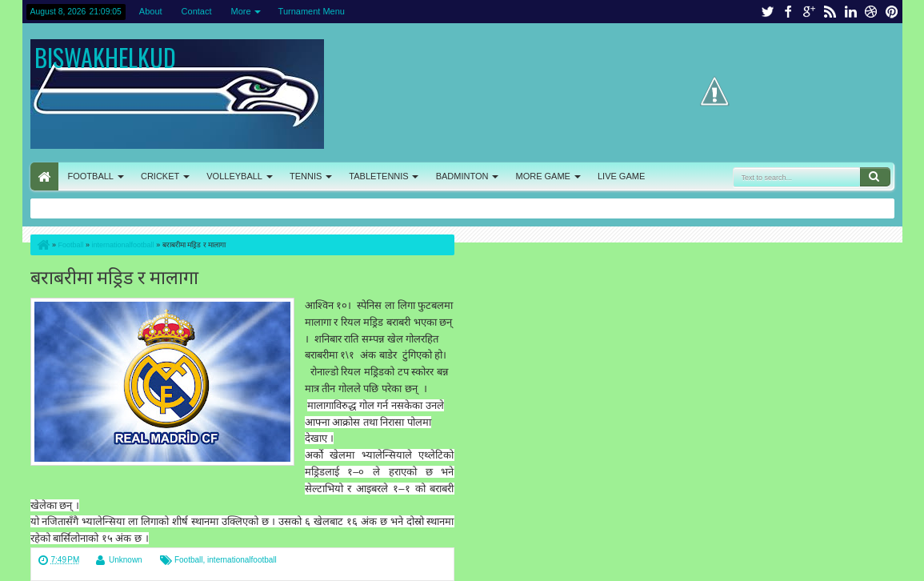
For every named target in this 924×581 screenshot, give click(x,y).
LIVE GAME (621, 176)
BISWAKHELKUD (105, 57)
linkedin (850, 12)
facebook (788, 12)
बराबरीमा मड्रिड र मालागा (114, 276)
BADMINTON (462, 176)
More (241, 11)
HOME (44, 176)
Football (189, 560)
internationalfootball (242, 560)
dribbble (871, 12)
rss (830, 12)
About (151, 11)
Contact (197, 11)
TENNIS (306, 176)
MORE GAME (543, 176)
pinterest (892, 12)
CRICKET (160, 176)
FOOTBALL (91, 176)
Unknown (126, 560)
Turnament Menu (312, 11)
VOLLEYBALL (234, 176)
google (809, 12)
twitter (767, 12)
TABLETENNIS (378, 176)
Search (875, 177)
